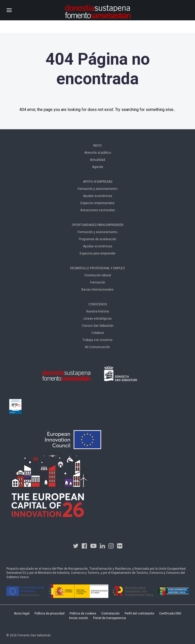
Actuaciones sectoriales (98, 210)
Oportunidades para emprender (98, 225)
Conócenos (98, 304)
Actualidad (97, 160)
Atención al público (98, 153)
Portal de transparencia (110, 618)
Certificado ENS (170, 613)
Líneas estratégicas (98, 319)
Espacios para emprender (98, 253)
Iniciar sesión (79, 618)
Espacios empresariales (97, 203)
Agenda (98, 167)
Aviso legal (22, 613)
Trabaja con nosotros (97, 340)
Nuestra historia (98, 311)
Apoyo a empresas (98, 182)
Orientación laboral (98, 275)
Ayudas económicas (98, 196)
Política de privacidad (50, 613)
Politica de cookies (83, 613)
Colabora (98, 333)
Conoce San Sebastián (98, 326)
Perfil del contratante (139, 613)
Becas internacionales (97, 290)
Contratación (110, 613)
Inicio (97, 146)
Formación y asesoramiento (97, 189)
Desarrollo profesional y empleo (97, 268)
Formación (98, 282)
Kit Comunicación (97, 347)
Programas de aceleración (98, 239)
